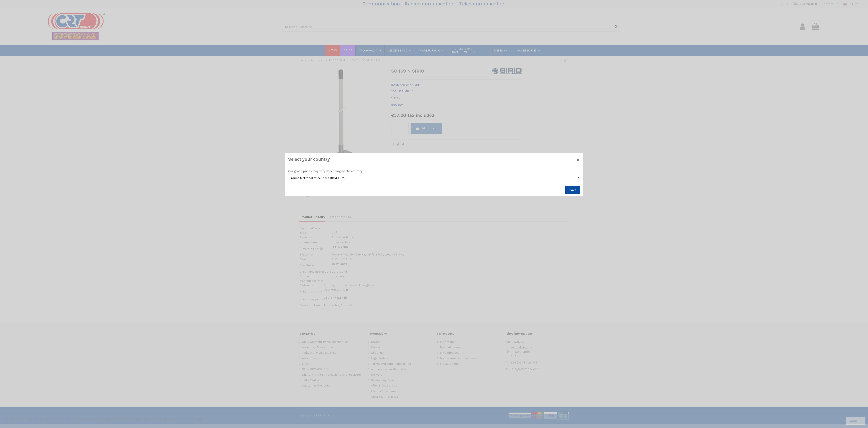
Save (573, 190)
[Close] (578, 159)
